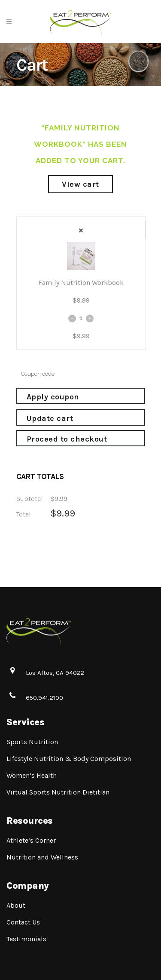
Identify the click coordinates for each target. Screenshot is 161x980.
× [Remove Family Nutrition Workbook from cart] (81, 230)
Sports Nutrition (32, 742)
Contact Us (23, 922)
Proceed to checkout (67, 439)
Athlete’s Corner (31, 840)
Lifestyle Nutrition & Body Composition (69, 759)
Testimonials (26, 939)
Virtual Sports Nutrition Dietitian (58, 792)
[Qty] (81, 318)
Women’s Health (32, 775)
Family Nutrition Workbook (81, 283)
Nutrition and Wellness (42, 857)
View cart (80, 184)
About (16, 905)
